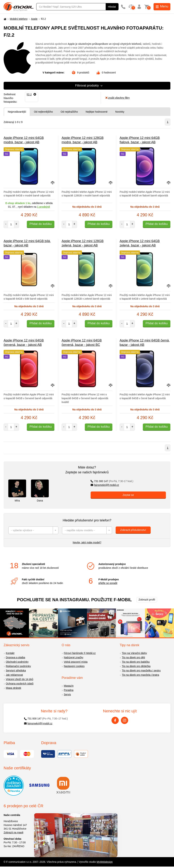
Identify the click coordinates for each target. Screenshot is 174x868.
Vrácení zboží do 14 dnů (19, 679)
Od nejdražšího (69, 112)
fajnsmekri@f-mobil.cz (105, 485)
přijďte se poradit (108, 583)
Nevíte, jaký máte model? (87, 542)
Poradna (69, 690)
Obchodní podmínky (17, 662)
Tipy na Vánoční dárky (134, 653)
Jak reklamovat (14, 675)
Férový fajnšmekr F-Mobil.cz (80, 653)
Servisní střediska (16, 670)
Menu (162, 6)
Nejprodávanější (17, 112)
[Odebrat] (31, 94)
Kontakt (10, 653)
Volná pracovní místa (76, 662)
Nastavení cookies (74, 666)
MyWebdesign (105, 862)
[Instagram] (125, 720)
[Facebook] (115, 720)
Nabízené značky (73, 657)
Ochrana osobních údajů (20, 684)
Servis (67, 694)
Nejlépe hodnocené (97, 112)
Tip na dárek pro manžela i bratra (140, 675)
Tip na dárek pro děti (133, 657)
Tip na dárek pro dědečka (136, 666)
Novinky (120, 112)
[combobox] (33, 530)
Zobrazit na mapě (14, 832)
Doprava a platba (15, 657)
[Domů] (5, 19)
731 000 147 (112, 481)
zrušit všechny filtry (118, 98)
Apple (34, 19)
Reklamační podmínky (18, 666)
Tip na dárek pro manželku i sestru (141, 670)
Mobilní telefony (19, 19)
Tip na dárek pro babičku (136, 662)
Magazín (69, 686)
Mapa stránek (14, 688)
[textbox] (33, 530)
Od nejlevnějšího (43, 112)
